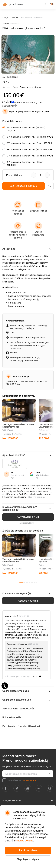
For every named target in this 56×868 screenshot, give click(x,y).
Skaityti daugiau (37, 497)
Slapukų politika (24, 841)
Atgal (6, 17)
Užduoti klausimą (28, 601)
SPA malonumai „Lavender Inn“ (32, 17)
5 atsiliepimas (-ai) (18, 476)
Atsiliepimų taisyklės (28, 523)
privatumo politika (28, 780)
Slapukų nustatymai (28, 859)
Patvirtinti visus (28, 850)
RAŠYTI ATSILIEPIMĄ (28, 517)
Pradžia (15, 17)
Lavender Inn (15, 24)
